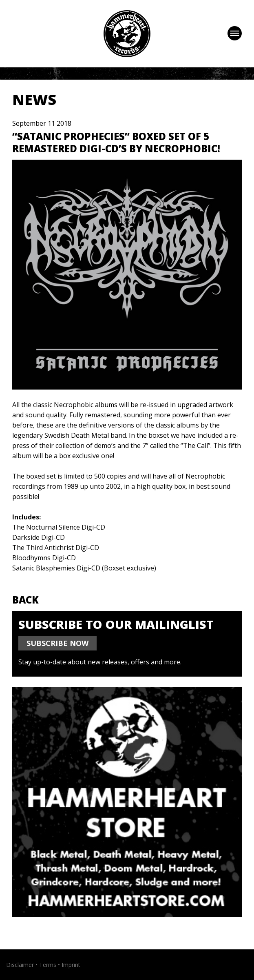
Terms (48, 965)
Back (25, 600)
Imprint (71, 965)
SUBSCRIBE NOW (57, 643)
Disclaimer (20, 965)
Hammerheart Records (127, 34)
